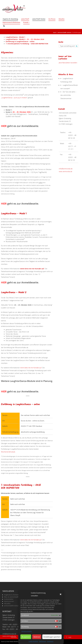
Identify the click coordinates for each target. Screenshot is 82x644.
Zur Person (52, 19)
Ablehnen (37, 637)
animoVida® (25, 19)
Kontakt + (26, 22)
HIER (4, 126)
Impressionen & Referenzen (11, 22)
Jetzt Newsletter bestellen (68, 63)
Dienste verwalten (27, 631)
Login (70, 637)
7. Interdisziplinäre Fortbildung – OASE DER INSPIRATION (27, 44)
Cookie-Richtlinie (33, 641)
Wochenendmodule (8, 452)
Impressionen (9, 601)
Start (55, 32)
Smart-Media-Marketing (13, 642)
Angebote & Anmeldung (10, 19)
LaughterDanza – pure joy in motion (14, 98)
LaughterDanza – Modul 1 (15, 37)
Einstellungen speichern (52, 637)
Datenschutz (43, 641)
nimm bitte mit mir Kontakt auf (32, 269)
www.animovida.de (66, 171)
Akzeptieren (26, 637)
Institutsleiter (9, 599)
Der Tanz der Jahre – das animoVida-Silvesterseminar (68, 95)
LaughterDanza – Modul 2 (25, 39)
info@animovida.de (66, 169)
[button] (61, 594)
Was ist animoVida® (11, 597)
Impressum (50, 641)
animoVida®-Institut (39, 19)
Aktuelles (62, 19)
